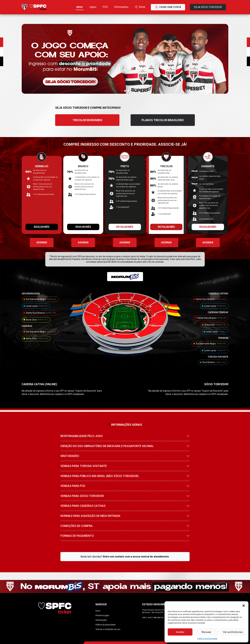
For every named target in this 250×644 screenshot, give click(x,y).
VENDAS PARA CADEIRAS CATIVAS (83, 506)
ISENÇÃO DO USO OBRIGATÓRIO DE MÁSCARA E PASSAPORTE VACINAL (107, 446)
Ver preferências (233, 632)
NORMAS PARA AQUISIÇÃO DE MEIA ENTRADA (90, 516)
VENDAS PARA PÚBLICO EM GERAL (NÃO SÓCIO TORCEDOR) (99, 476)
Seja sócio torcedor (208, 7)
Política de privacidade (207, 639)
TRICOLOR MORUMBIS (87, 120)
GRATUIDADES (70, 456)
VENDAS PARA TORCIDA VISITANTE (84, 466)
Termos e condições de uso (108, 629)
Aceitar (180, 632)
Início (80, 7)
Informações (121, 7)
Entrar (140, 7)
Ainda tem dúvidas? (125, 557)
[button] (244, 605)
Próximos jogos (102, 615)
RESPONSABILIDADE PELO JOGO (82, 436)
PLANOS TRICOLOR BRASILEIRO (163, 120)
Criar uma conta (168, 7)
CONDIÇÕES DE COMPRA (77, 526)
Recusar (206, 632)
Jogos (93, 7)
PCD (105, 7)
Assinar (42, 242)
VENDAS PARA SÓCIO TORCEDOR (82, 496)
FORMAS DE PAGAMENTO (77, 536)
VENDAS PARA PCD (73, 486)
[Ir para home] (34, 7)
